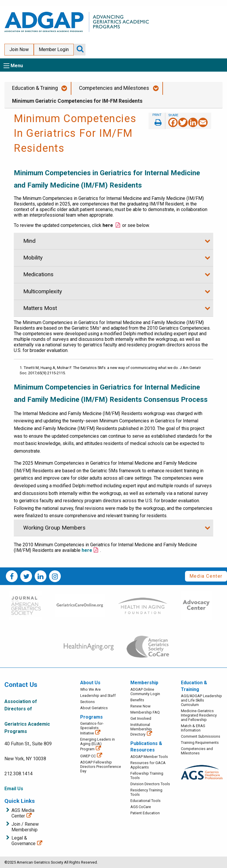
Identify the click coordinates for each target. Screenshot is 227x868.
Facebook (12, 576)
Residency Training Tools (146, 792)
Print (157, 121)
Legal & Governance (23, 841)
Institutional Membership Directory (141, 729)
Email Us (14, 789)
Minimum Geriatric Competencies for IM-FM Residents (77, 101)
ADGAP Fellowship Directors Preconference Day (101, 767)
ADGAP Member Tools (149, 757)
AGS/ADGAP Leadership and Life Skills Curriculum (201, 700)
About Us (90, 683)
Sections (88, 702)
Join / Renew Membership (25, 827)
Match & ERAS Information (193, 728)
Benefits (137, 700)
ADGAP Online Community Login (145, 692)
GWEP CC (88, 756)
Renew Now (141, 706)
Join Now (19, 49)
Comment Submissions (201, 736)
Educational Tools (146, 801)
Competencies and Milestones (114, 88)
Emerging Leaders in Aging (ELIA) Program (97, 744)
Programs (91, 717)
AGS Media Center (23, 813)
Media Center (206, 576)
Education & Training (35, 88)
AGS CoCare (141, 807)
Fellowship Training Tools (147, 776)
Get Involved (141, 718)
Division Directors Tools (150, 784)
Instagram (55, 576)
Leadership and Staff (98, 696)
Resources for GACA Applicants (148, 765)
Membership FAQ (145, 712)
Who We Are (90, 689)
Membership (144, 683)
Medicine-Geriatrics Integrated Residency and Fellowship (199, 715)
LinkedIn (41, 576)
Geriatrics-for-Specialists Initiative (92, 728)
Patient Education (145, 813)
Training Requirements (200, 743)
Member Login (54, 49)
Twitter (26, 576)
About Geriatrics (94, 708)
